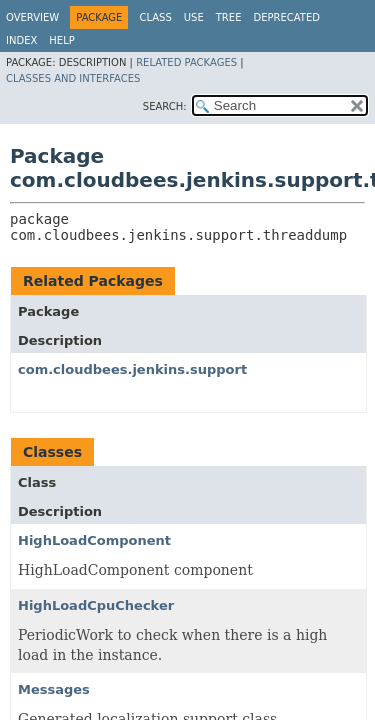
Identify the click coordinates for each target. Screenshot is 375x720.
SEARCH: (165, 106)
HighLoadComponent (94, 540)
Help (61, 40)
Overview (32, 17)
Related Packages (186, 62)
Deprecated (286, 17)
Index (21, 40)
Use (194, 17)
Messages (54, 689)
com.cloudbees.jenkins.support (132, 369)
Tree (229, 17)
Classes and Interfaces (73, 78)
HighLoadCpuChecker (96, 605)
